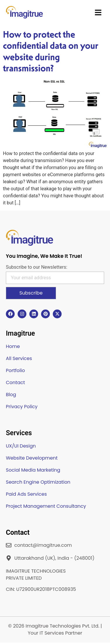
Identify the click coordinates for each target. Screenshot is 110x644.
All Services (19, 358)
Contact (15, 382)
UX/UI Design (21, 446)
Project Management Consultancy (46, 506)
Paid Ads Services (26, 494)
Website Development (32, 458)
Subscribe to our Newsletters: (37, 267)
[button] (98, 13)
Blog (11, 395)
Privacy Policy (22, 407)
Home (13, 346)
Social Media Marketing (33, 470)
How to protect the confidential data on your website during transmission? (51, 51)
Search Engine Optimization (38, 482)
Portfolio (15, 370)
